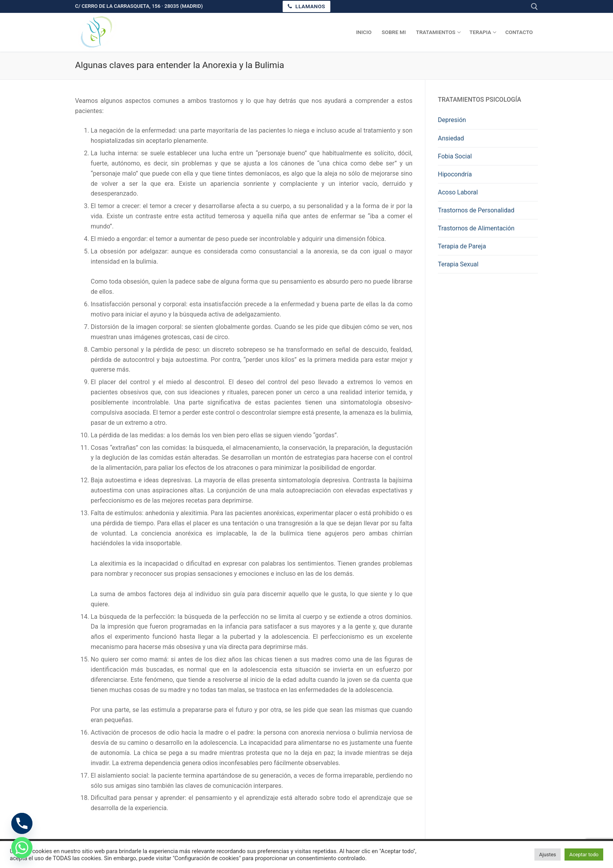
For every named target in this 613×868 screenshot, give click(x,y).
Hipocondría (455, 174)
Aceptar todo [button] (584, 855)
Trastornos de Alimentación (476, 228)
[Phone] (22, 823)
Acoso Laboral (458, 192)
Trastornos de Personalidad (476, 210)
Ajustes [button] (548, 855)
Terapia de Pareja (462, 246)
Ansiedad (451, 138)
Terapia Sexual (458, 264)
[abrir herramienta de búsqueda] (534, 7)
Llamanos (306, 6)
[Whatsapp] (22, 848)
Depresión (452, 120)
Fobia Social (455, 156)
